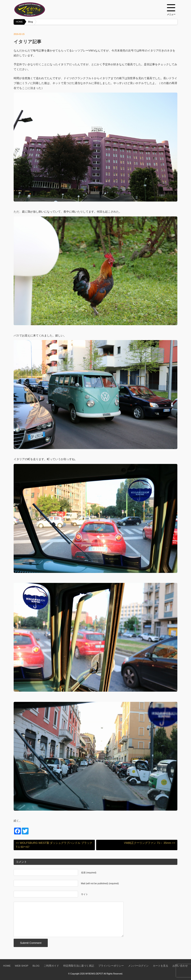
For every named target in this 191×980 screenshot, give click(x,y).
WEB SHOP (22, 966)
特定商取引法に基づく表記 (79, 966)
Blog (30, 22)
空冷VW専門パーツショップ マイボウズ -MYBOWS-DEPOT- (35, 10)
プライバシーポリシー (111, 966)
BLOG (36, 966)
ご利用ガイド (51, 966)
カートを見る (161, 966)
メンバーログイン (138, 966)
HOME (19, 22)
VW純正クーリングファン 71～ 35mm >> (150, 843)
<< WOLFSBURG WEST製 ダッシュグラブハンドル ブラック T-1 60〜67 (54, 845)
